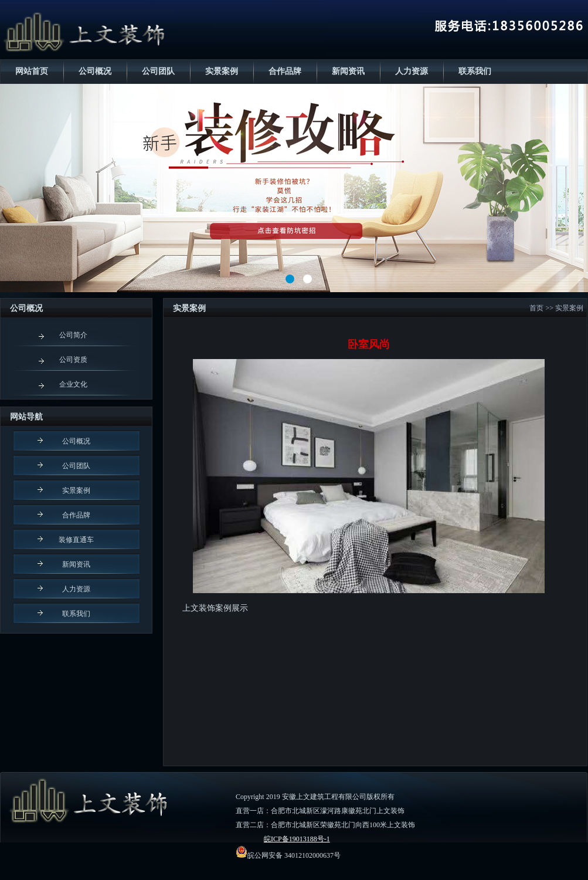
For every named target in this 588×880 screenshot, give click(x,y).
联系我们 (475, 71)
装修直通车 (76, 540)
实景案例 (222, 71)
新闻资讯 (348, 71)
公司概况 (95, 71)
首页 (536, 308)
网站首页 (32, 71)
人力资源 (412, 71)
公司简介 (73, 335)
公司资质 (73, 360)
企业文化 (73, 384)
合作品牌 (285, 71)
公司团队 (158, 71)
